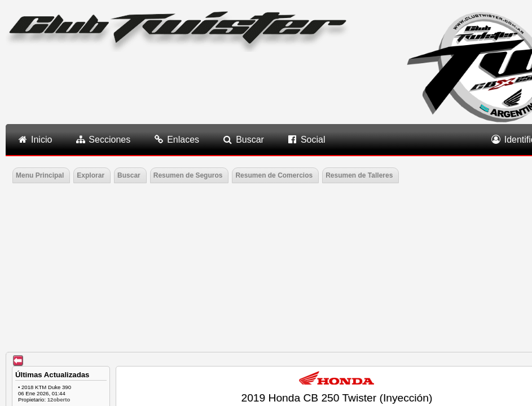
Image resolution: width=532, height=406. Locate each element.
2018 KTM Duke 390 (46, 387)
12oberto (59, 400)
